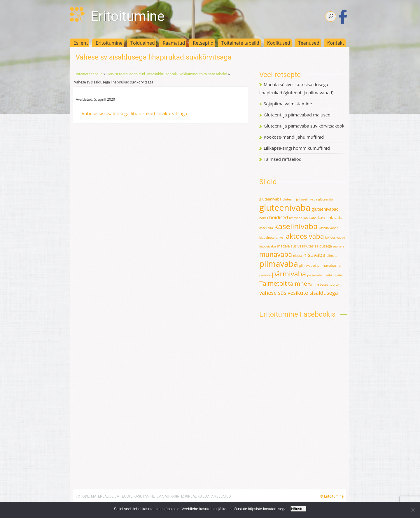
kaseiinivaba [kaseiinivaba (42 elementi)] (296, 226)
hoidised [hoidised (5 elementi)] (279, 217)
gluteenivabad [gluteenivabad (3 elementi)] (325, 209)
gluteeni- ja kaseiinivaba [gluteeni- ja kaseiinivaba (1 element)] (300, 199)
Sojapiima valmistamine (288, 104)
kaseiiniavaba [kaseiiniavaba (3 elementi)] (331, 218)
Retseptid (203, 43)
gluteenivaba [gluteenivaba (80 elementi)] (285, 207)
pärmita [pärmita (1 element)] (265, 275)
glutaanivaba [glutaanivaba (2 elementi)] (270, 199)
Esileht (81, 43)
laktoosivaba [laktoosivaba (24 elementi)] (304, 236)
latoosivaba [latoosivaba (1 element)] (268, 246)
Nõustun (298, 509)
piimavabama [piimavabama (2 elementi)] (329, 265)
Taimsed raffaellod (283, 159)
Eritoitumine (127, 16)
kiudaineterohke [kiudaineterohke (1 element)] (271, 238)
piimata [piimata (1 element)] (332, 256)
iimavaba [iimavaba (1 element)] (296, 218)
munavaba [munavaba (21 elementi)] (276, 254)
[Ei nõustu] (413, 510)
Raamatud (174, 43)
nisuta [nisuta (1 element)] (298, 256)
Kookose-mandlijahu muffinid (294, 137)
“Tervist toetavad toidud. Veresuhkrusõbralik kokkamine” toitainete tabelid (167, 74)
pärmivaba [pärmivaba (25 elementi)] (289, 274)
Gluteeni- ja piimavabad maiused (297, 115)
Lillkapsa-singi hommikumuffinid (297, 148)
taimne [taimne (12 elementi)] (298, 284)
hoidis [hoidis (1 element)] (264, 218)
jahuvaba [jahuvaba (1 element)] (310, 218)
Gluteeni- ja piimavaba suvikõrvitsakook (304, 126)
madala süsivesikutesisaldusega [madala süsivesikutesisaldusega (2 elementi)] (304, 246)
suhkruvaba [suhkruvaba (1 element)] (334, 275)
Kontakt (336, 43)
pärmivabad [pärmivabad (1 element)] (316, 275)
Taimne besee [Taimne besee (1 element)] (318, 285)
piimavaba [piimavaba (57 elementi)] (279, 264)
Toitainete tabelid (240, 43)
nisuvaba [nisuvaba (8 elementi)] (314, 255)
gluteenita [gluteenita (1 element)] (325, 199)
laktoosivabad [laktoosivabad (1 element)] (335, 238)
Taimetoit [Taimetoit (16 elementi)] (273, 283)
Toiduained (143, 43)
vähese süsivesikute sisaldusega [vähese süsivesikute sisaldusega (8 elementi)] (299, 293)
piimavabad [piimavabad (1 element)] (308, 266)
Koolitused (279, 43)
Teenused (309, 43)
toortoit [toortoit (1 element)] (335, 285)
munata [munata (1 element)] (339, 246)
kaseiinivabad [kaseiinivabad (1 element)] (329, 228)
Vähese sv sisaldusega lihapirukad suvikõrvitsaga (134, 114)
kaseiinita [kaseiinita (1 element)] (266, 228)
